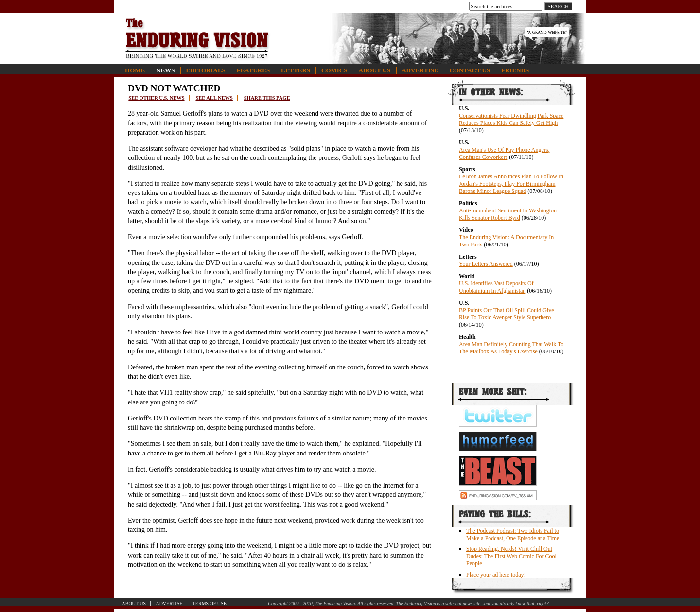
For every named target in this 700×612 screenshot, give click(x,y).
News (165, 70)
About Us (374, 70)
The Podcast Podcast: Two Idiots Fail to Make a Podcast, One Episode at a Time (513, 534)
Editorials (205, 70)
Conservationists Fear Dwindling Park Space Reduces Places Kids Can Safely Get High (511, 119)
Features (253, 70)
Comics (334, 70)
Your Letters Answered (486, 264)
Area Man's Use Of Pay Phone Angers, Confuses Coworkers (504, 153)
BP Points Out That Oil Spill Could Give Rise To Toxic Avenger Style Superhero (507, 314)
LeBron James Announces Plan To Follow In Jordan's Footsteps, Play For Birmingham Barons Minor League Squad (511, 184)
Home (135, 70)
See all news (214, 98)
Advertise (420, 70)
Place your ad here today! (496, 575)
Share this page (267, 98)
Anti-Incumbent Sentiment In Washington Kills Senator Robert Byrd (508, 214)
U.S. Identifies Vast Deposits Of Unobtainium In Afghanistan (496, 287)
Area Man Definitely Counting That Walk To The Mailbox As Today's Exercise (511, 348)
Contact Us (470, 70)
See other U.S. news (156, 98)
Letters (296, 70)
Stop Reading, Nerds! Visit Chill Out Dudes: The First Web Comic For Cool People (511, 556)
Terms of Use (210, 603)
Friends (515, 70)
